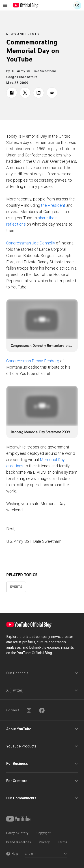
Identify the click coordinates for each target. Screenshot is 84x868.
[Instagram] (29, 710)
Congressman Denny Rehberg (33, 361)
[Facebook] (42, 710)
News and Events (23, 34)
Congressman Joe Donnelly (31, 243)
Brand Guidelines (19, 842)
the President (53, 205)
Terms (62, 842)
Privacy (44, 842)
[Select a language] (46, 854)
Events (16, 587)
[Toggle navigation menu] (5, 5)
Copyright (44, 833)
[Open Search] (77, 5)
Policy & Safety (17, 833)
